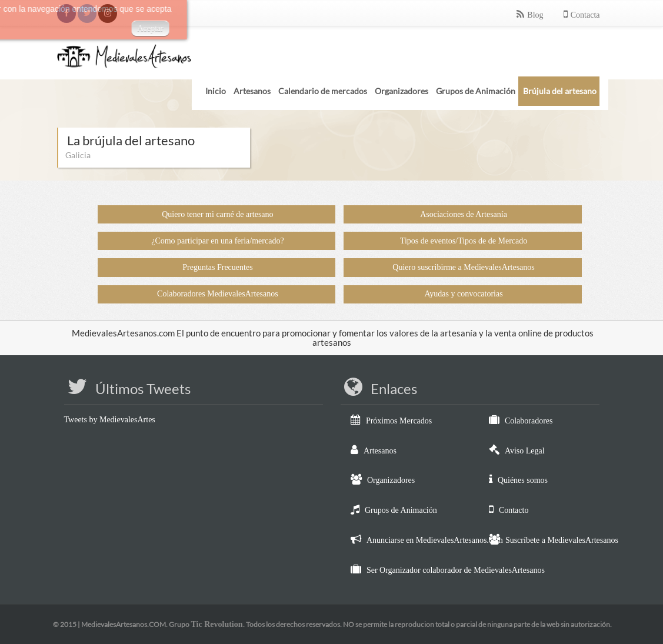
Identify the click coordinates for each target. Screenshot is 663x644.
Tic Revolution (216, 624)
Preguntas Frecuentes (217, 267)
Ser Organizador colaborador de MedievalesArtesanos (456, 570)
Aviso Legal (525, 451)
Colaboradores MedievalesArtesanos (218, 294)
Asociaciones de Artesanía (464, 214)
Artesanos (380, 451)
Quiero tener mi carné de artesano (217, 214)
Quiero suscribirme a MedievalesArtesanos (463, 267)
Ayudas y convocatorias (463, 294)
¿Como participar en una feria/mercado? (217, 241)
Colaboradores (529, 421)
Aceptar (79, 29)
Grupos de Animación (401, 510)
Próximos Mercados (399, 421)
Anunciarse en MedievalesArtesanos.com (435, 540)
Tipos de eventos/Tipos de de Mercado (464, 241)
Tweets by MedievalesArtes (110, 420)
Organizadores (391, 480)
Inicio (216, 91)
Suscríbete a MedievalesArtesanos (562, 540)
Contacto (514, 510)
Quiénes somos (523, 480)
